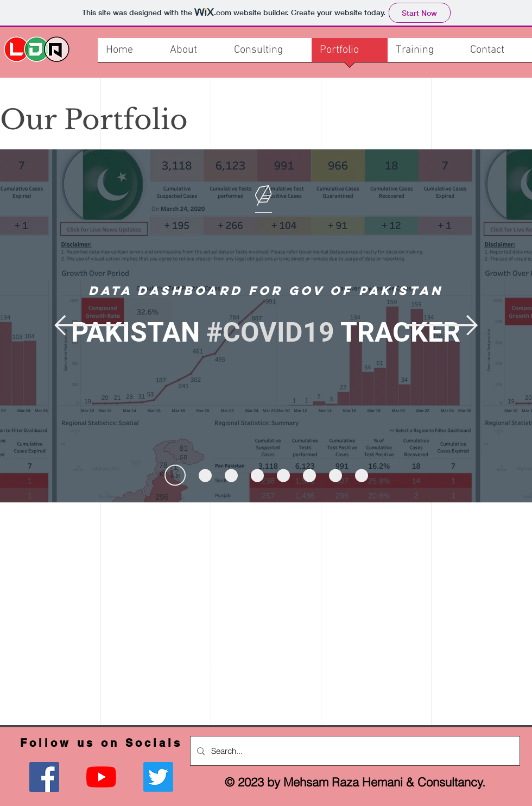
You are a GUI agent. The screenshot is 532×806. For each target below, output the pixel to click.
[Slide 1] (175, 476)
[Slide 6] (309, 475)
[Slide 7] (335, 475)
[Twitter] (158, 777)
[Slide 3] (231, 475)
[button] (425, 53)
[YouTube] (101, 777)
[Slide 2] (205, 475)
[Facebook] (44, 777)
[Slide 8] (362, 475)
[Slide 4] (257, 475)
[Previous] (90, 326)
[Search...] (354, 751)
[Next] (442, 326)
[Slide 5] (283, 475)
